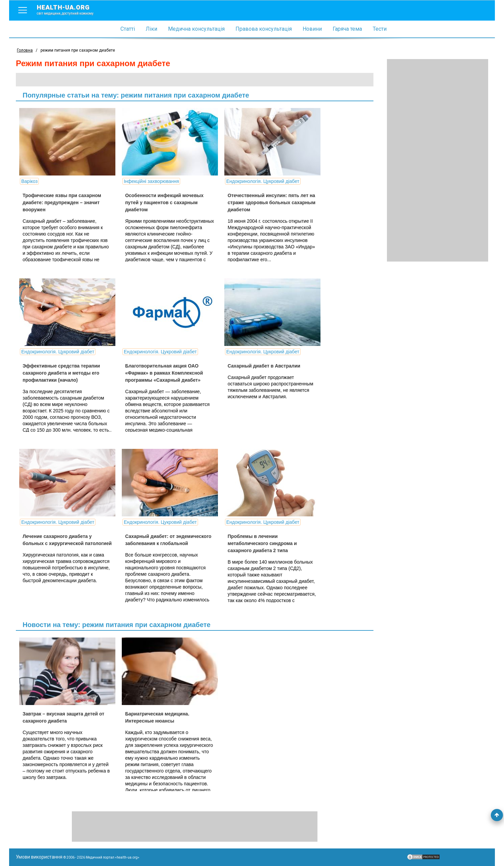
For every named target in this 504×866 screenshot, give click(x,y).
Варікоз (29, 181)
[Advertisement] (438, 160)
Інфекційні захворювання (151, 181)
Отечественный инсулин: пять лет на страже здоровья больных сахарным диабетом (272, 202)
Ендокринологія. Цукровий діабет (263, 181)
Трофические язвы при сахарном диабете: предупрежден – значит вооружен (62, 202)
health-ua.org (71, 9)
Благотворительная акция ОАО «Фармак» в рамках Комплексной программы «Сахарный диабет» (164, 373)
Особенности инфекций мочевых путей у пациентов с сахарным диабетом (164, 202)
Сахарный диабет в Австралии (264, 366)
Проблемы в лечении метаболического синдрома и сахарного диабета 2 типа (262, 543)
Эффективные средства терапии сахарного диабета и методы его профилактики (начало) (61, 373)
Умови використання (39, 857)
